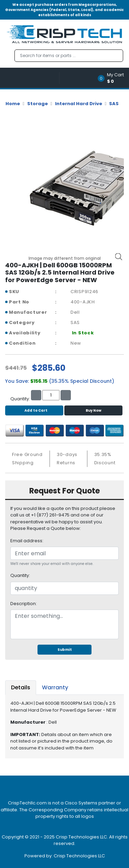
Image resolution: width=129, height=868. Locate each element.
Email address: (27, 541)
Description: (24, 604)
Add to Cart (34, 410)
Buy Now (94, 410)
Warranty (55, 687)
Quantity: (20, 575)
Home (13, 104)
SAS (114, 104)
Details (21, 687)
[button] (113, 78)
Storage (37, 104)
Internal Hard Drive (79, 104)
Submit (65, 650)
